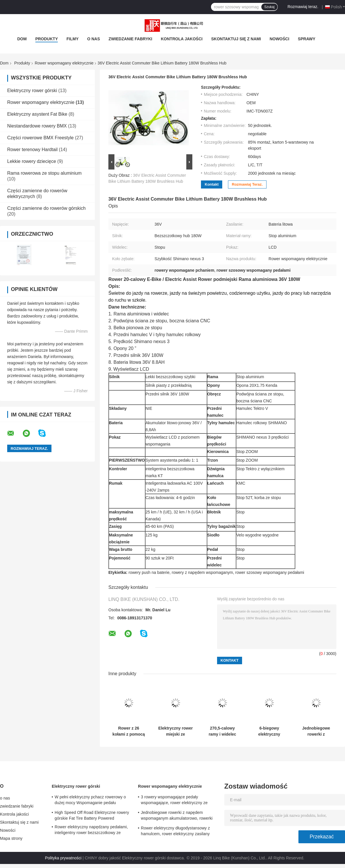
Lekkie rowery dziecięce (32, 161)
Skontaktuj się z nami (236, 39)
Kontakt (212, 184)
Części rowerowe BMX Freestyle (40, 138)
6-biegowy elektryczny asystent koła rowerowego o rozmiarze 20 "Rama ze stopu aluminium (269, 731)
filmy (72, 39)
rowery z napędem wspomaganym (202, 572)
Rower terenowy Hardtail (32, 150)
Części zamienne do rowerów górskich (46, 208)
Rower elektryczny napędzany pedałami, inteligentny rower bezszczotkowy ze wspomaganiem (91, 831)
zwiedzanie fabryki (131, 39)
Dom (22, 39)
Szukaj (269, 7)
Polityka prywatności (63, 858)
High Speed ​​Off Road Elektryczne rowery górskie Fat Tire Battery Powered (92, 815)
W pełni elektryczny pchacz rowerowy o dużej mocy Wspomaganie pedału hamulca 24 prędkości (90, 801)
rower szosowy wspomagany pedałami (270, 572)
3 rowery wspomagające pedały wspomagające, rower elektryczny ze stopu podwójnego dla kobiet (174, 801)
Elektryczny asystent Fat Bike (37, 114)
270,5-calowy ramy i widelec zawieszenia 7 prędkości (223, 731)
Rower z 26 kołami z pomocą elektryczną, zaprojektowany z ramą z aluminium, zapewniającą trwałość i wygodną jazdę (129, 731)
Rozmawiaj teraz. (303, 7)
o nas (93, 39)
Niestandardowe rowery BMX (37, 126)
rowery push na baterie (149, 572)
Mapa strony (11, 838)
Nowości (279, 39)
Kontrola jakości (182, 39)
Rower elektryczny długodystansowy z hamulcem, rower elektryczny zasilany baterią (175, 832)
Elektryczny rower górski (32, 91)
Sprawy (307, 39)
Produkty (47, 39)
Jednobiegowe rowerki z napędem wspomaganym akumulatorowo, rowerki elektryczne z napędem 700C (316, 731)
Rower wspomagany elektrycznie (64, 63)
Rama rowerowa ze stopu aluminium (44, 173)
